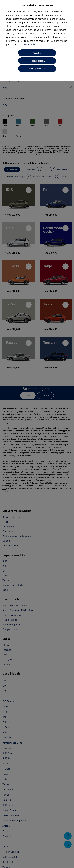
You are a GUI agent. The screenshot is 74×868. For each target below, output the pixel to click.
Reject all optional (37, 61)
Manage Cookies (37, 69)
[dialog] (37, 434)
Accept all (37, 53)
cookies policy (29, 44)
